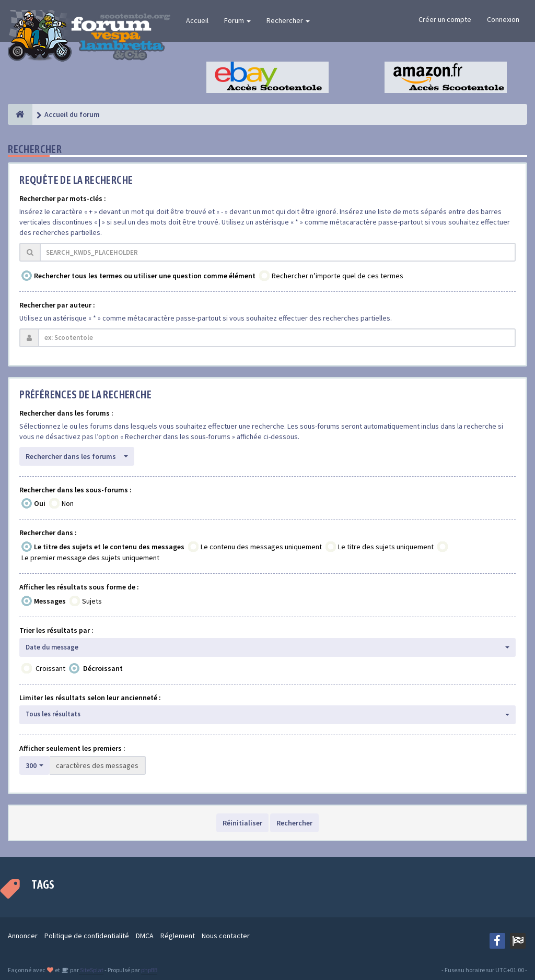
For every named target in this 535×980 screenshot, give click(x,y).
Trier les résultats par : (56, 630)
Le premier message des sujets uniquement (90, 558)
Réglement (178, 936)
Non (68, 503)
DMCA (145, 936)
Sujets (92, 601)
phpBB (149, 970)
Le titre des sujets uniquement (386, 547)
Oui (40, 503)
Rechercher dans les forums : (66, 413)
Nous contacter (226, 936)
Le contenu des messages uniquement (261, 547)
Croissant (50, 668)
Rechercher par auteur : (57, 305)
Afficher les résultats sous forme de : (79, 587)
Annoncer (23, 936)
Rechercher (288, 20)
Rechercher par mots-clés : (63, 198)
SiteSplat (91, 970)
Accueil (197, 20)
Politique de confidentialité (87, 936)
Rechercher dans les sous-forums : (75, 490)
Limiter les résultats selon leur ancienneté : (90, 698)
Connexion (503, 19)
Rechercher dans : (48, 533)
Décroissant (103, 668)
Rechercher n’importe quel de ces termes (338, 276)
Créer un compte (445, 19)
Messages (50, 601)
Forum (237, 20)
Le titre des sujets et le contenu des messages (109, 547)
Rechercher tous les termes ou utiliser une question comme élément (145, 276)
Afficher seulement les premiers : (72, 748)
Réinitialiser (242, 823)
